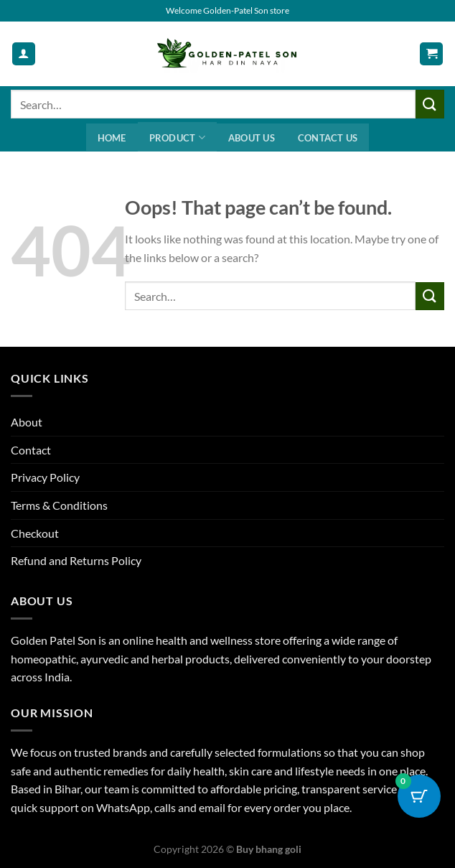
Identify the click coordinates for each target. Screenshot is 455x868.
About (27, 422)
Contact (31, 450)
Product (177, 137)
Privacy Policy (45, 477)
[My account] (24, 54)
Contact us (328, 138)
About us (252, 138)
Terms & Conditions (59, 505)
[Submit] (430, 104)
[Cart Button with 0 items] (419, 796)
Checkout (35, 533)
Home (112, 138)
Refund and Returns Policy (76, 560)
